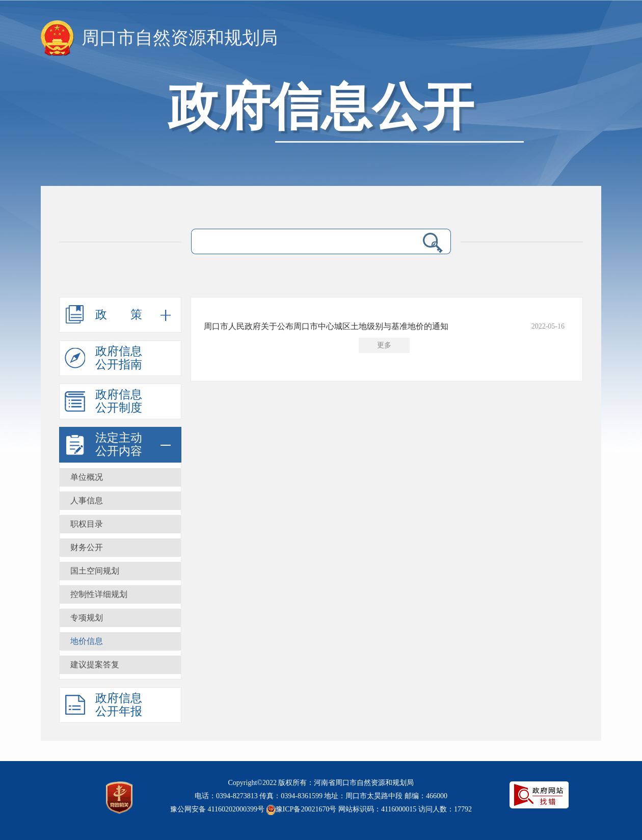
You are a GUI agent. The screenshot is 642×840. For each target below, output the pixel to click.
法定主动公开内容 (119, 444)
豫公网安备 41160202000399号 (217, 809)
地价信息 (87, 641)
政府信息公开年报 (119, 705)
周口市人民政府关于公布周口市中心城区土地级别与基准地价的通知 (326, 326)
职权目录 (87, 524)
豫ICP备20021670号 (306, 809)
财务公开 (87, 547)
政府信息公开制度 (119, 401)
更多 (384, 345)
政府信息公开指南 (119, 358)
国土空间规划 (95, 571)
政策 (130, 315)
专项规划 (87, 618)
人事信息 (87, 500)
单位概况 (87, 477)
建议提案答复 (95, 665)
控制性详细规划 (99, 594)
